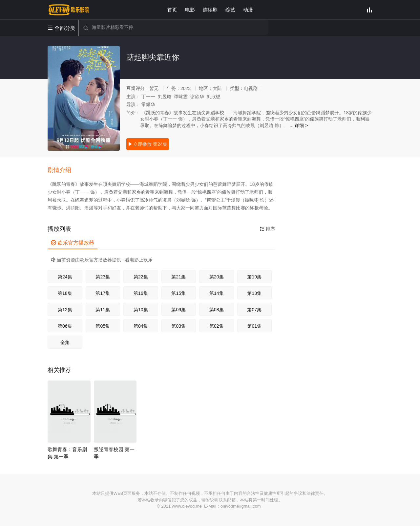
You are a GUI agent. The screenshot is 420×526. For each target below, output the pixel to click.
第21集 (178, 277)
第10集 (141, 310)
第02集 (217, 326)
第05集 (103, 326)
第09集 (178, 310)
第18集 (65, 293)
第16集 (141, 293)
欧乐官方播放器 (73, 243)
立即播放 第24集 (147, 144)
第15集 (178, 293)
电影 (190, 10)
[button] (63, 170)
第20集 (217, 277)
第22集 (141, 277)
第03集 (178, 326)
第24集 (65, 277)
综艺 (230, 10)
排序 (267, 229)
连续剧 (210, 10)
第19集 (254, 277)
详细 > (301, 125)
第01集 (254, 326)
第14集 (217, 293)
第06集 (65, 326)
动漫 (248, 10)
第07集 (254, 310)
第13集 (254, 293)
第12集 (65, 310)
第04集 (141, 326)
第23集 (103, 277)
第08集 (217, 310)
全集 (65, 342)
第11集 (103, 310)
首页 (172, 10)
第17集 (103, 293)
